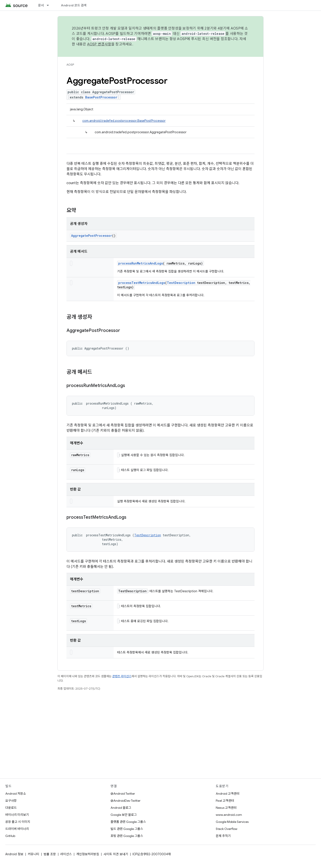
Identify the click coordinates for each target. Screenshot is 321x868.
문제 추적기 (223, 836)
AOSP (70, 65)
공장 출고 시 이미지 (18, 822)
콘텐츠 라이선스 (122, 676)
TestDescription (181, 283)
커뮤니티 (33, 854)
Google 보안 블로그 (124, 815)
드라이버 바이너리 (17, 829)
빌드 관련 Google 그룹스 (127, 829)
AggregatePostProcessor (92, 236)
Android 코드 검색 (74, 5)
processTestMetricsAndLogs (142, 283)
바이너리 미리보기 (17, 815)
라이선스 (66, 854)
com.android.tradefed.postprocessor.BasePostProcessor (124, 121)
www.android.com (229, 815)
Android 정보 (14, 854)
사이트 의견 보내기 (116, 854)
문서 (41, 5)
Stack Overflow (227, 829)
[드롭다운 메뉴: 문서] (50, 5)
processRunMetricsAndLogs (141, 263)
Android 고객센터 (228, 794)
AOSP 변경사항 (99, 44)
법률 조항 (50, 854)
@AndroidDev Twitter (125, 801)
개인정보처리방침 (88, 854)
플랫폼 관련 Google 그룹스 (128, 822)
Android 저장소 (16, 794)
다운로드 (11, 808)
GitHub (10, 836)
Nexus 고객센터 (226, 808)
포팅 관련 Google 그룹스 (127, 836)
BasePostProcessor (101, 97)
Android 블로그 (121, 808)
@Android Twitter (123, 794)
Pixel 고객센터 (225, 801)
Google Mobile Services (232, 822)
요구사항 (11, 801)
